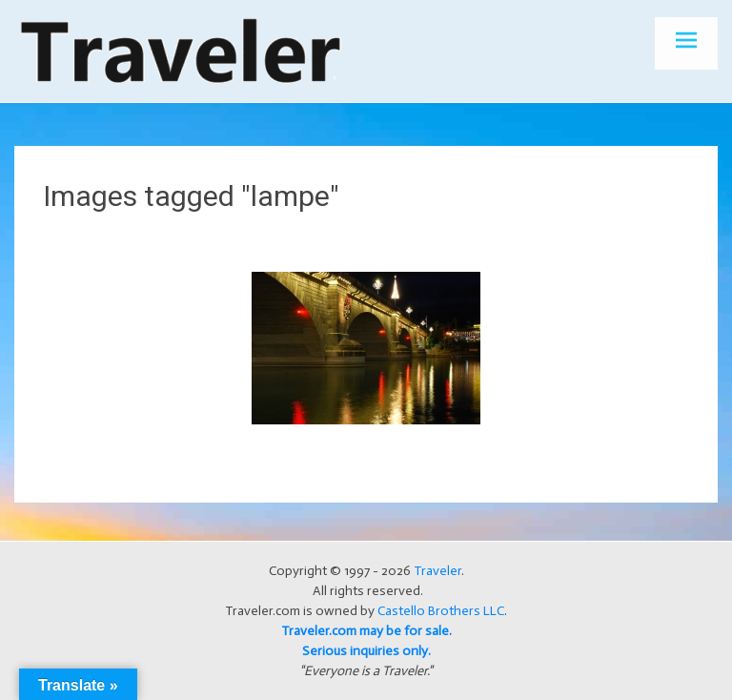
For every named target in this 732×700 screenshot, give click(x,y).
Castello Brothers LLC (441, 611)
